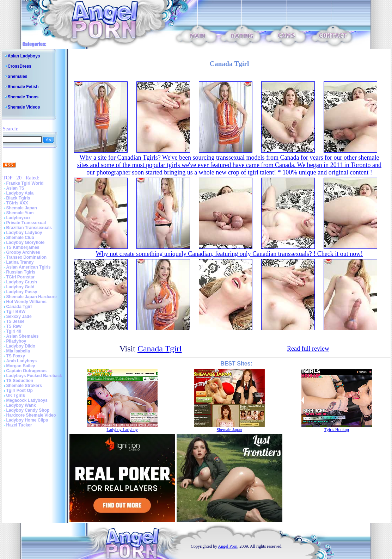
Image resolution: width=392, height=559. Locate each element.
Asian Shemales (23, 336)
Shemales (18, 76)
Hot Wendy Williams (26, 302)
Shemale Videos (24, 107)
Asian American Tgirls (29, 267)
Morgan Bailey (21, 366)
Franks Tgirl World (25, 183)
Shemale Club (20, 238)
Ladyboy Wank (21, 405)
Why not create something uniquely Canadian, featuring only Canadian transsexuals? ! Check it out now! (229, 254)
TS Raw (14, 326)
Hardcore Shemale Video (31, 415)
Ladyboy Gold (20, 287)
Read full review (308, 349)
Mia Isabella (18, 351)
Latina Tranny (20, 262)
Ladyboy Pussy (22, 292)
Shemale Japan (22, 208)
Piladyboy (16, 341)
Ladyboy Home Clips (27, 420)
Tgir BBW (16, 312)
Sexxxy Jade (19, 317)
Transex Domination (27, 257)
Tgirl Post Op (20, 391)
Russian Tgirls (21, 272)
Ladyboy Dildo (21, 346)
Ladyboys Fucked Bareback (34, 376)
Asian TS (15, 188)
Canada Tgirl (19, 307)
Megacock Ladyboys (27, 400)
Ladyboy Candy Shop (28, 410)
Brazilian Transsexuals (29, 228)
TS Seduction (20, 381)
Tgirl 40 (14, 331)
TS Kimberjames (23, 247)
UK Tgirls (16, 395)
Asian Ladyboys (24, 56)
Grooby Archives (23, 252)
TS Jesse (16, 321)
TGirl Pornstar (21, 277)
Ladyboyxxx (19, 218)
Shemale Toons (23, 97)
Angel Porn (228, 546)
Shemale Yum (20, 213)
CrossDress (20, 66)
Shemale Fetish (23, 87)
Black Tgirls (18, 198)
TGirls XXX (17, 203)
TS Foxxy (16, 356)
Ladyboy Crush (22, 282)
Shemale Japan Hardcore (32, 297)
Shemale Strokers (24, 386)
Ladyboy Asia (20, 193)
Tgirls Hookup (336, 430)
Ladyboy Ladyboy (24, 233)
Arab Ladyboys (22, 361)
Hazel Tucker (19, 425)
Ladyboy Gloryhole (26, 242)
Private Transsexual (26, 223)
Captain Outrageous (27, 371)
